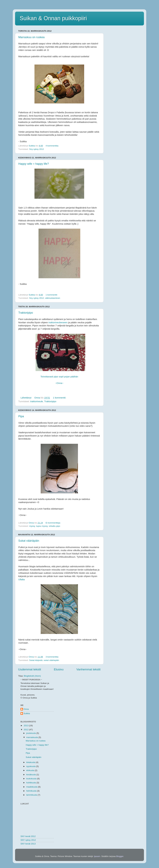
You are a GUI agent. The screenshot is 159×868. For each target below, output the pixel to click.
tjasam (97, 856)
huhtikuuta (31, 783)
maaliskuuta (32, 787)
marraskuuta (32, 737)
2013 (26, 726)
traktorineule (37, 401)
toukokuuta (32, 779)
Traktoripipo (26, 313)
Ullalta (22, 579)
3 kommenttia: (53, 657)
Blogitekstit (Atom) (32, 676)
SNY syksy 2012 (28, 840)
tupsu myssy (42, 526)
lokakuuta (31, 762)
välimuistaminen (53, 298)
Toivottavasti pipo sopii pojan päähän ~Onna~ (60, 377)
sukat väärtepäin (51, 660)
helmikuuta (32, 791)
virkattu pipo (54, 526)
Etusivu (59, 669)
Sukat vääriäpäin (29, 541)
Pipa (21, 416)
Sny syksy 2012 (37, 149)
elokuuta (31, 770)
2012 (26, 730)
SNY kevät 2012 (28, 836)
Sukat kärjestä (36, 660)
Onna (26, 709)
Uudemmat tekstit (30, 669)
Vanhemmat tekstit (88, 669)
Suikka (27, 713)
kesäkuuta (31, 775)
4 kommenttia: (53, 146)
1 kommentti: (52, 295)
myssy (32, 526)
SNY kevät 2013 (28, 844)
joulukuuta (31, 733)
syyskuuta (31, 766)
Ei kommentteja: (53, 523)
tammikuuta (32, 795)
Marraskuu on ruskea (31, 37)
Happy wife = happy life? (34, 164)
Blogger (120, 856)
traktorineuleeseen (58, 322)
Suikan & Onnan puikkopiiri (53, 18)
